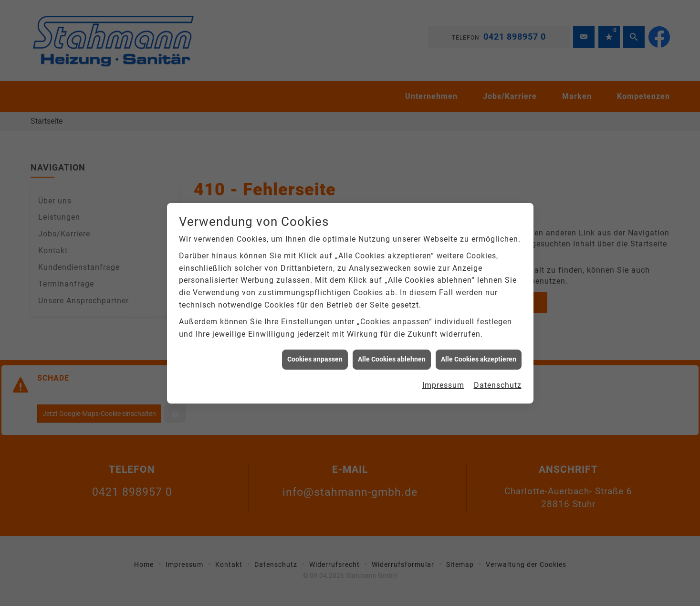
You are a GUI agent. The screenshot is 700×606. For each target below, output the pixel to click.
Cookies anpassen (315, 356)
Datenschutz (498, 382)
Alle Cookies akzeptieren (479, 356)
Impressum (443, 382)
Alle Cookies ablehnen (392, 356)
